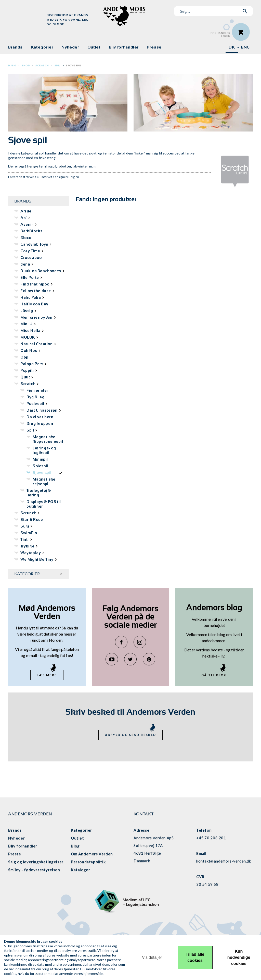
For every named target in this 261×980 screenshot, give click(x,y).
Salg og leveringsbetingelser (36, 862)
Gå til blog (214, 675)
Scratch (42, 65)
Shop (26, 65)
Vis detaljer (152, 957)
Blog (75, 846)
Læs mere (47, 675)
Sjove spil (74, 65)
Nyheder (70, 47)
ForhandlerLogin (220, 35)
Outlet (94, 47)
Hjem (12, 65)
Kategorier (42, 47)
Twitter (130, 659)
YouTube (112, 659)
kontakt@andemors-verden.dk (224, 861)
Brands (15, 47)
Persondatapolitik (88, 862)
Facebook (121, 642)
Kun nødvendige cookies (239, 957)
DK (232, 47)
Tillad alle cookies (195, 957)
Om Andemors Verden (92, 854)
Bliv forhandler (124, 47)
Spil (57, 65)
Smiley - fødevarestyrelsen (34, 870)
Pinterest (149, 659)
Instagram (140, 642)
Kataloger (80, 870)
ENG (245, 47)
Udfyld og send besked (130, 735)
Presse (154, 47)
